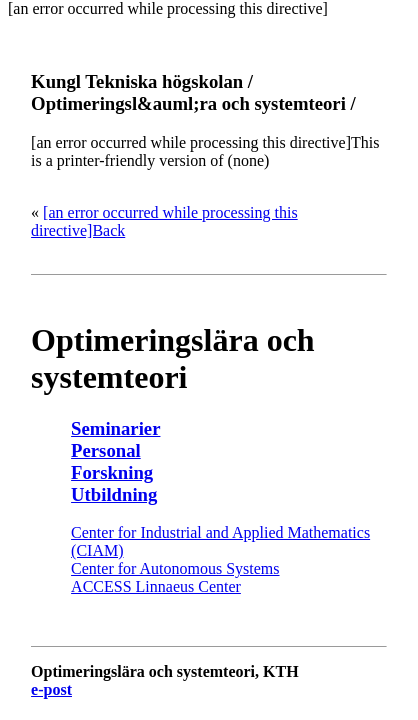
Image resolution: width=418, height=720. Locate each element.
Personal (106, 450)
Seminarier (115, 428)
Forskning (112, 472)
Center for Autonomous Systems (175, 568)
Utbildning (114, 494)
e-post (51, 689)
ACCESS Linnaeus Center (156, 586)
